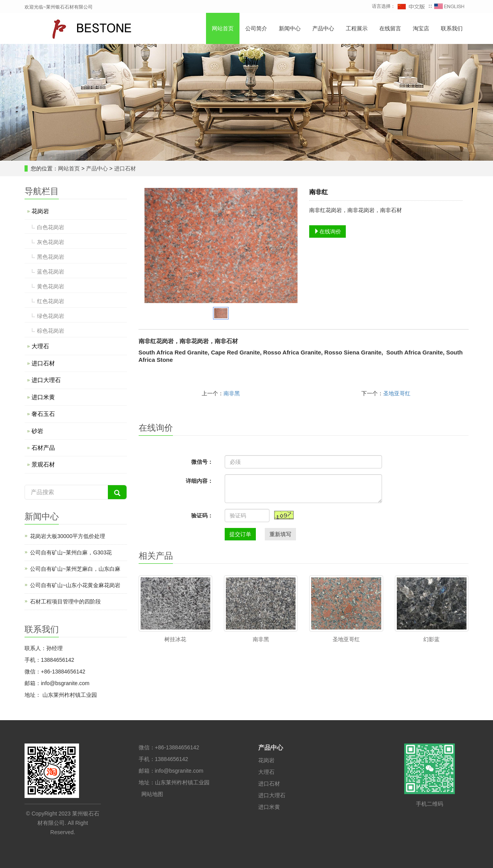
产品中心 (323, 28)
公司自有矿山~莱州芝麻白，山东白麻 (75, 569)
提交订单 (240, 534)
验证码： (202, 516)
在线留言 (390, 28)
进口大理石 (46, 380)
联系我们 (452, 28)
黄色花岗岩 (51, 286)
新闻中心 (290, 28)
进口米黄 (43, 397)
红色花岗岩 (51, 301)
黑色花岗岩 (51, 257)
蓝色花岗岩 (51, 272)
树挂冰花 (175, 639)
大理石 (40, 346)
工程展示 (357, 28)
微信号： (202, 462)
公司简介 (256, 28)
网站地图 (152, 794)
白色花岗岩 (51, 227)
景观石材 (43, 464)
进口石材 (124, 168)
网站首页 (223, 28)
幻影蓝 (431, 639)
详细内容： (199, 481)
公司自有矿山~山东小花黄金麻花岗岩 (75, 585)
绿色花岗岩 (51, 316)
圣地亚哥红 (397, 393)
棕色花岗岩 (51, 331)
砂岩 (37, 431)
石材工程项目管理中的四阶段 (65, 601)
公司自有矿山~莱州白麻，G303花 (71, 552)
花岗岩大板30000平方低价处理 (68, 536)
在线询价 (327, 231)
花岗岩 (40, 211)
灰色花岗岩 (51, 242)
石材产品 (43, 448)
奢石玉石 (43, 414)
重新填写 (280, 534)
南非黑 (232, 393)
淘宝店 (421, 28)
